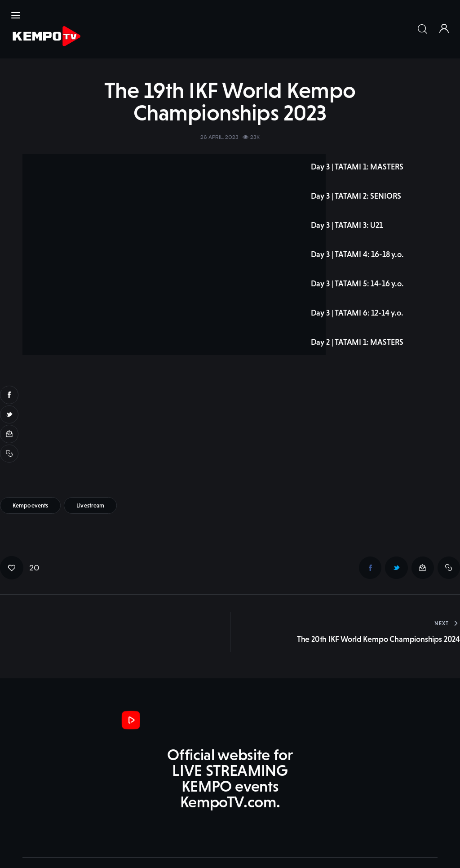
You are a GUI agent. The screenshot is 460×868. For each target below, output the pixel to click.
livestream (90, 460)
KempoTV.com (45, 831)
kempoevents (30, 460)
